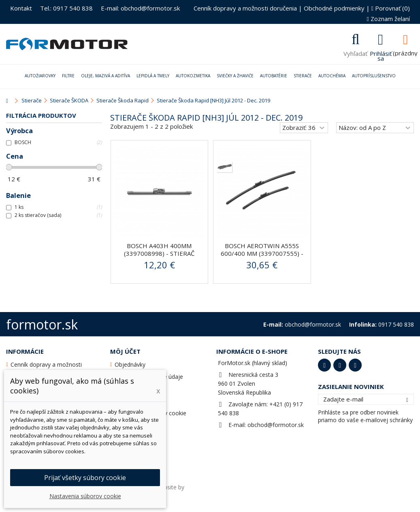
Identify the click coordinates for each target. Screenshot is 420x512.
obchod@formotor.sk (276, 425)
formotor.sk (42, 324)
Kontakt (21, 8)
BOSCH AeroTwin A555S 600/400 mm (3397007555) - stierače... (262, 253)
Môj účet (125, 351)
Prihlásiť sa (381, 55)
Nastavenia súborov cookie (85, 496)
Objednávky (130, 364)
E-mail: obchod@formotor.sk (140, 8)
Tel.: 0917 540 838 (66, 8)
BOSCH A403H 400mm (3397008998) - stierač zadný (159, 253)
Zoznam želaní (388, 19)
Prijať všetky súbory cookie (85, 478)
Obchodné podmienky (334, 8)
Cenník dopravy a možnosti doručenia (245, 8)
